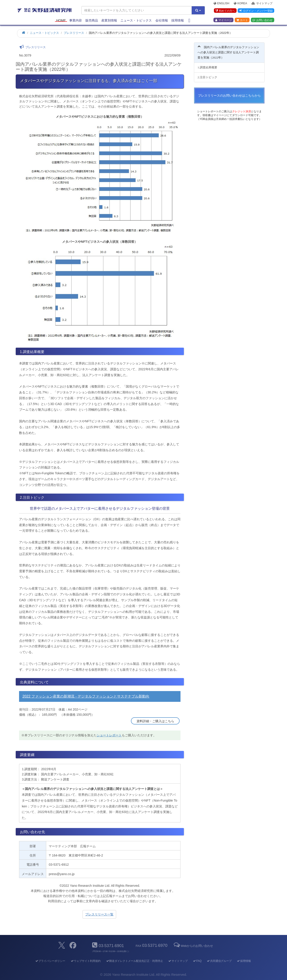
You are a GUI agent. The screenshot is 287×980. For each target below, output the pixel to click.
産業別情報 (109, 21)
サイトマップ (262, 4)
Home (61, 21)
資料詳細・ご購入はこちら (155, 721)
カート (242, 20)
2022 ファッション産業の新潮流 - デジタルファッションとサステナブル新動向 (86, 696)
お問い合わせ (262, 20)
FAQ (197, 961)
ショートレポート (109, 735)
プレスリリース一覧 (99, 914)
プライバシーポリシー (50, 961)
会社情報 (162, 21)
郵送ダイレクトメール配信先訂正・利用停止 (134, 961)
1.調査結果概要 (207, 67)
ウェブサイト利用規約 (86, 961)
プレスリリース (74, 33)
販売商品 (92, 21)
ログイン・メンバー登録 (256, 11)
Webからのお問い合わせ (193, 946)
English (222, 4)
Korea (240, 4)
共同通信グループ (219, 961)
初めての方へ (225, 11)
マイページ (224, 20)
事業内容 (76, 21)
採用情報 (178, 21)
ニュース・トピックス (136, 21)
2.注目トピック (207, 77)
